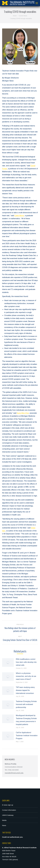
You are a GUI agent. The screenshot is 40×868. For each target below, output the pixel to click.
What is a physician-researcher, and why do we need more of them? (26, 676)
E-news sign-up (8, 805)
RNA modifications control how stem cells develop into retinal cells (26, 662)
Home (15, 16)
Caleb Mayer (19, 216)
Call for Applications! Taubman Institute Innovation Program (27, 736)
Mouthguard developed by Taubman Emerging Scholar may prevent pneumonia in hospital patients (26, 720)
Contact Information (9, 810)
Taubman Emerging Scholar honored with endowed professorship (26, 704)
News (4, 825)
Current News (23, 16)
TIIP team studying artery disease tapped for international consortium (25, 690)
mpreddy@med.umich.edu (14, 773)
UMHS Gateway (8, 815)
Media (4, 820)
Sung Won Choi (23, 413)
